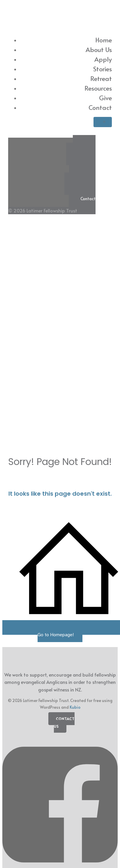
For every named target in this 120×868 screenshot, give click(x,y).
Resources (98, 88)
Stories (103, 69)
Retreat (101, 78)
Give (105, 98)
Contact (100, 107)
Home (104, 40)
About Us (99, 49)
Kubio (75, 707)
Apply (103, 59)
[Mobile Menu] (103, 122)
